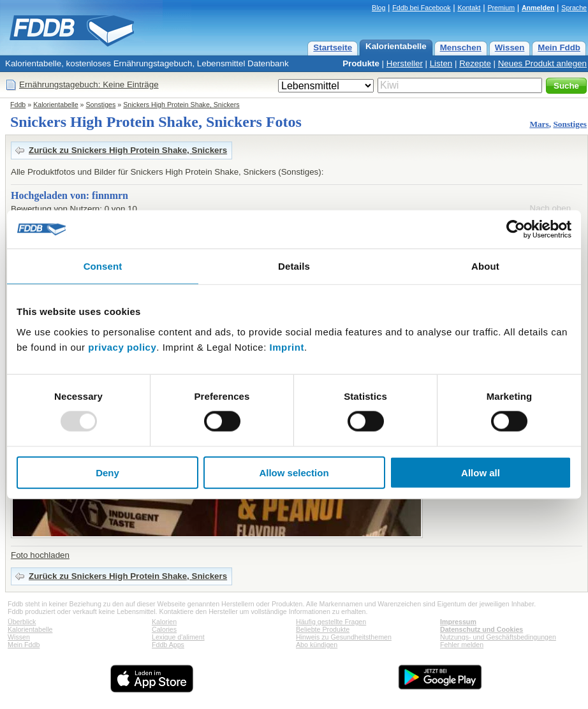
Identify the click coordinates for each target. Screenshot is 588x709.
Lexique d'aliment (178, 637)
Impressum (458, 622)
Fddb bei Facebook (421, 8)
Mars (539, 124)
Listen (441, 63)
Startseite (333, 48)
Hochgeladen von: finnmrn (70, 195)
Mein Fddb (559, 48)
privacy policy (122, 347)
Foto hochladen (40, 555)
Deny (107, 472)
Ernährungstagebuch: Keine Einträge (89, 84)
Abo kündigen (317, 645)
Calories (164, 629)
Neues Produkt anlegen (542, 63)
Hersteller (405, 63)
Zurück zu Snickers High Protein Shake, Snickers (128, 150)
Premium (501, 8)
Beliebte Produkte (323, 629)
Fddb (18, 105)
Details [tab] (294, 266)
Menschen (461, 48)
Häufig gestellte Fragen (331, 622)
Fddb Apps (168, 645)
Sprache (574, 8)
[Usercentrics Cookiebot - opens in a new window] (516, 230)
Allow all (481, 472)
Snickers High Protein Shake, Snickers (181, 105)
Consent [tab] (103, 266)
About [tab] (485, 266)
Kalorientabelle (396, 46)
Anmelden (538, 8)
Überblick (22, 622)
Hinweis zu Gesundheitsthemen (344, 637)
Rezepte (475, 63)
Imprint (287, 347)
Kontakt (469, 8)
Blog (379, 8)
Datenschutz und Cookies (481, 629)
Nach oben (550, 208)
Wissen (510, 48)
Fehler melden (462, 645)
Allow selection (294, 472)
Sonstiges (101, 105)
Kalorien (164, 622)
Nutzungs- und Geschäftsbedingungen (498, 637)
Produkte (361, 63)
